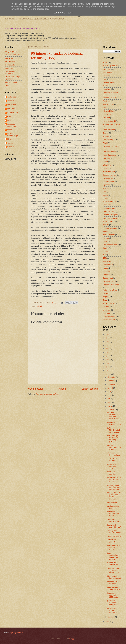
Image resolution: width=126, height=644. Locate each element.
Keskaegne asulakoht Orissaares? (113, 610)
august (110, 388)
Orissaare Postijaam (111, 92)
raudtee (106, 238)
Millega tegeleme (11, 52)
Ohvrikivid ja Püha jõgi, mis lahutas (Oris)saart (114, 479)
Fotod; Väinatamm (110, 202)
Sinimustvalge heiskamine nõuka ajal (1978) (112, 439)
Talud (105, 300)
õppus (105, 251)
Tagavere (107, 297)
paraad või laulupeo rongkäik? (112, 603)
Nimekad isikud (109, 111)
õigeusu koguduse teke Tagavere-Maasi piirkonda (114, 487)
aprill (110, 402)
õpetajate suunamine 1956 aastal (113, 595)
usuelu (106, 195)
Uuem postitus (36, 389)
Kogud (105, 268)
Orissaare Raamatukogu (12, 135)
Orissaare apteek (109, 152)
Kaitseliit (106, 168)
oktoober (111, 381)
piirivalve (40, 306)
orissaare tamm (109, 235)
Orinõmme (107, 275)
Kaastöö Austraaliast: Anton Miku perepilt (113, 556)
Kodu (7, 86)
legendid (106, 232)
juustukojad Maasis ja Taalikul (112, 466)
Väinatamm (107, 72)
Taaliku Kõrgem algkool (113, 459)
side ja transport (109, 140)
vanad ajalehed (109, 82)
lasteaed (106, 188)
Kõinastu (106, 271)
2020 (108, 342)
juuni (110, 395)
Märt (9, 120)
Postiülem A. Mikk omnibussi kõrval (114, 548)
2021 (108, 338)
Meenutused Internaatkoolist (114, 577)
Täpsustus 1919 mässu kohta (113, 520)
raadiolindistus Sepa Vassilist (113, 588)
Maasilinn (107, 89)
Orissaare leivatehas (111, 218)
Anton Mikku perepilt (112, 541)
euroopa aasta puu (110, 228)
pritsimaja (107, 310)
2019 (108, 345)
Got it (70, 13)
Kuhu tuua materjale (12, 55)
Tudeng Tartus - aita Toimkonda (114, 532)
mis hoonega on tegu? (113, 507)
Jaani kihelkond (109, 130)
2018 (108, 349)
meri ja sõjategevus (110, 66)
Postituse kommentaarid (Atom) (48, 394)
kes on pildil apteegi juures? (114, 526)
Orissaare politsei (110, 175)
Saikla (105, 293)
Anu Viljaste (12, 105)
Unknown (11, 147)
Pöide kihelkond (109, 221)
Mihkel (10, 130)
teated (105, 162)
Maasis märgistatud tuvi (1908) (114, 447)
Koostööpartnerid (11, 65)
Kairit (9, 117)
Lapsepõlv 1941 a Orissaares (114, 583)
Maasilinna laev (109, 172)
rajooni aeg (107, 114)
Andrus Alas (12, 101)
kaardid (106, 76)
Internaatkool (108, 265)
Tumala (106, 136)
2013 (108, 367)
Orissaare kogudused (111, 285)
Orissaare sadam (109, 98)
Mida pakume (10, 61)
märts (110, 406)
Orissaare (107, 69)
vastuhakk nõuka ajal (111, 245)
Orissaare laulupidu (110, 215)
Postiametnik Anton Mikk (112, 564)
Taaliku (106, 133)
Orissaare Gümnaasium (112, 146)
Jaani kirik (107, 205)
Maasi (105, 86)
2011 (108, 374)
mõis (105, 192)
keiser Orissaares (110, 155)
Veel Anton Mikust (114, 536)
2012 (108, 370)
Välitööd (106, 307)
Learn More (59, 13)
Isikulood (106, 118)
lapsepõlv (107, 185)
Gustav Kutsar (13, 113)
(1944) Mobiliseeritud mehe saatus (113, 430)
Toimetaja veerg (11, 68)
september (112, 384)
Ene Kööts (11, 109)
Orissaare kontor (109, 212)
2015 (108, 360)
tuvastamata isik (109, 320)
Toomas (10, 143)
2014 (108, 363)
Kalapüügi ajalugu (110, 208)
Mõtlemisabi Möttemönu (12, 125)
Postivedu (107, 101)
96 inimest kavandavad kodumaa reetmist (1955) (114, 416)
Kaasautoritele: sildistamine (10, 72)
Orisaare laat (108, 278)
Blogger (72, 639)
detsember (112, 377)
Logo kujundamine (16, 633)
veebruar (111, 410)
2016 (108, 356)
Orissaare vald (108, 178)
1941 (105, 258)
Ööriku (106, 248)
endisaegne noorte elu (111, 124)
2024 (108, 334)
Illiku (105, 108)
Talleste (106, 225)
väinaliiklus (107, 165)
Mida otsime (9, 58)
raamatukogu (108, 313)
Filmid (105, 143)
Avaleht (62, 389)
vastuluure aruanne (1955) (114, 423)
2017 (108, 352)
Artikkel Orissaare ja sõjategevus (12, 78)
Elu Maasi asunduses (112, 473)
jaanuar (111, 617)
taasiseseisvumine (110, 317)
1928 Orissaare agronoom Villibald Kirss (113, 570)
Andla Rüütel (12, 97)
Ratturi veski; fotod (110, 290)
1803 (105, 255)
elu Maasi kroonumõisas (113, 454)
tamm (105, 241)
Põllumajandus (109, 182)
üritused (106, 198)
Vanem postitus (90, 389)
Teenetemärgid (109, 303)
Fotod (105, 63)
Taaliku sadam (108, 104)
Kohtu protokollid (109, 121)
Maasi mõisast (113, 502)
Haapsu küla (108, 261)
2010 (108, 622)
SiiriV (9, 139)
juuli (109, 392)
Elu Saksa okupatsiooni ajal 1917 (113, 514)
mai (109, 399)
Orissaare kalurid (109, 281)
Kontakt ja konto (11, 82)
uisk (105, 79)
